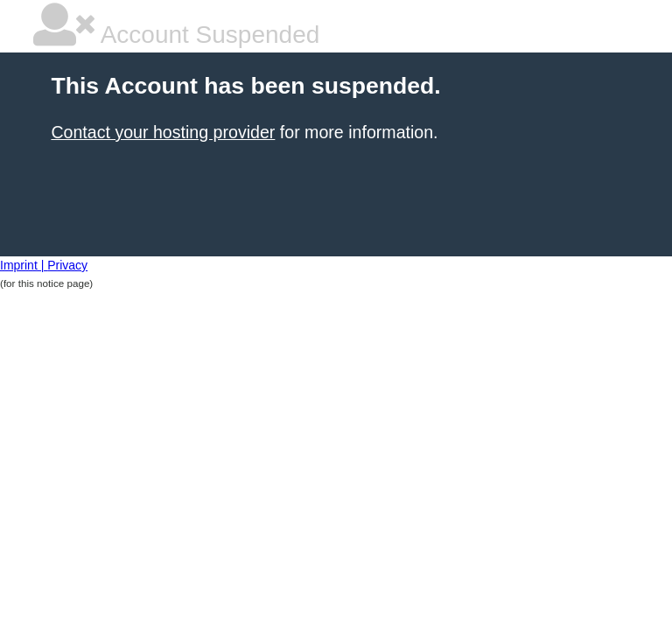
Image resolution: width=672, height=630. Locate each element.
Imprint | (24, 265)
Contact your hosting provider (163, 132)
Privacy (67, 265)
